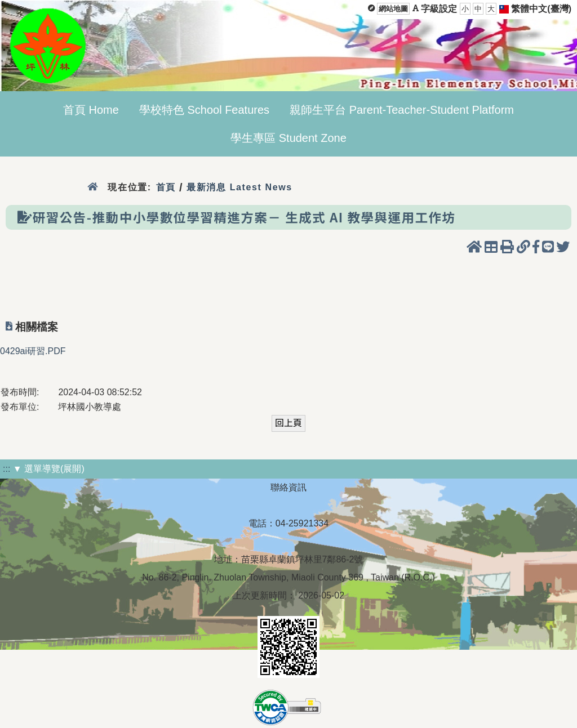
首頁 (166, 187)
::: (6, 469)
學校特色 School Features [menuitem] (204, 110)
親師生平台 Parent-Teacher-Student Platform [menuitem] (402, 110)
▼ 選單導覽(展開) (49, 469)
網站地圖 (393, 9)
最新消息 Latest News (239, 187)
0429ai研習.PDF (33, 351)
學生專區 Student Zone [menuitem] (288, 138)
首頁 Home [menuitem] (91, 110)
